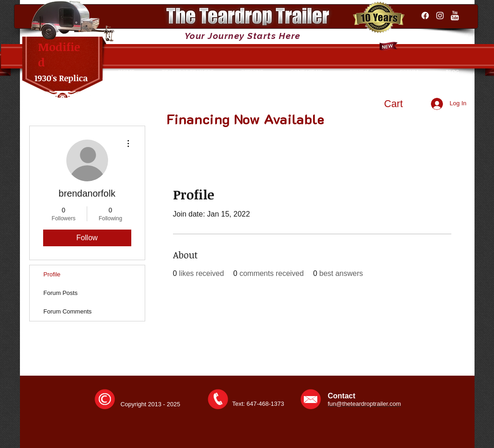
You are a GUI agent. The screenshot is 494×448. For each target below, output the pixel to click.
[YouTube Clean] (455, 16)
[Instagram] (440, 16)
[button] (402, 104)
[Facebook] (425, 16)
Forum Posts (61, 293)
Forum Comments (68, 311)
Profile (52, 274)
